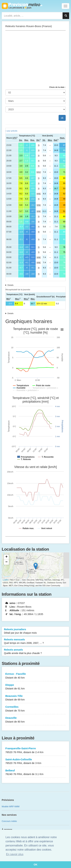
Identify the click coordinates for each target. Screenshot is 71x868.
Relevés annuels (35, 652)
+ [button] (6, 557)
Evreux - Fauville (35, 676)
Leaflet (5, 580)
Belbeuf (35, 772)
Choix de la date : (57, 87)
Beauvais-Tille (35, 698)
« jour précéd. (12, 131)
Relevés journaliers (35, 631)
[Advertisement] (35, 58)
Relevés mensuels (35, 641)
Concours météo (9, 821)
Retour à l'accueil (22, 6)
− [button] (6, 562)
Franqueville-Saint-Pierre (35, 750)
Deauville (35, 720)
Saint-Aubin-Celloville (35, 761)
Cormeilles (35, 709)
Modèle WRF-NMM (11, 807)
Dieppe (35, 687)
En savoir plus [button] (15, 854)
